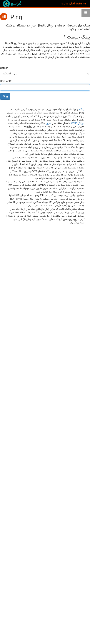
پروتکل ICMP (78, 123)
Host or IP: (6, 82)
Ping (5, 96)
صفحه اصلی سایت (72, 4)
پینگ (82, 110)
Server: (4, 68)
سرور (49, 123)
